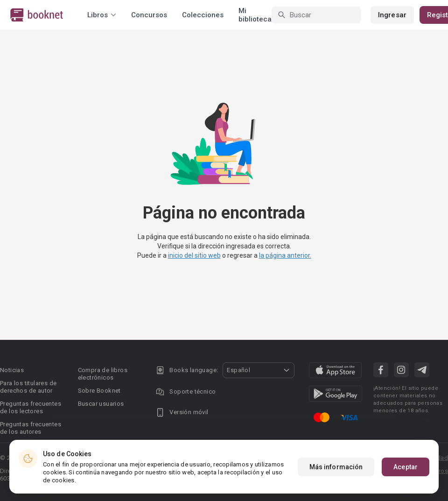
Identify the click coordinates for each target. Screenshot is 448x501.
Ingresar (392, 15)
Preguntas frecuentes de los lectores (31, 407)
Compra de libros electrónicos (103, 374)
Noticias (12, 370)
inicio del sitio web (194, 255)
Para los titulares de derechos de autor (28, 387)
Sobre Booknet (99, 391)
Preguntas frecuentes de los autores (31, 428)
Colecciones (203, 15)
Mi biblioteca (255, 15)
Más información (336, 467)
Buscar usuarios (101, 404)
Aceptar (406, 467)
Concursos (149, 15)
